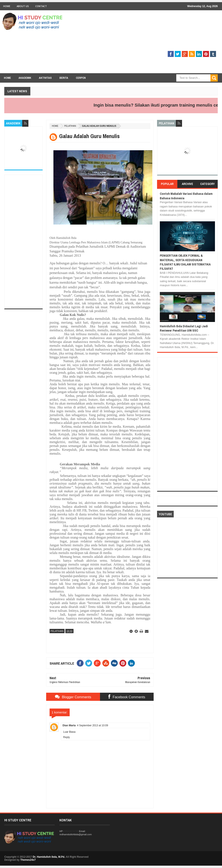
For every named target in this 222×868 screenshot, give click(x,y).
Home (7, 6)
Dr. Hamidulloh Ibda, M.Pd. (49, 857)
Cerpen (81, 78)
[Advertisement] (140, 43)
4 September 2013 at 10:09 (92, 725)
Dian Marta (69, 725)
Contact (41, 6)
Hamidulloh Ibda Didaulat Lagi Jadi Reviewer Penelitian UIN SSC (184, 328)
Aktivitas (45, 78)
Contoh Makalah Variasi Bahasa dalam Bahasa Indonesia (186, 196)
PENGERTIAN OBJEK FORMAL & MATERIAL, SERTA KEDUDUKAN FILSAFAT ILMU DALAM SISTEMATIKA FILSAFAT (185, 262)
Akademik (25, 78)
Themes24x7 (28, 860)
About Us (23, 6)
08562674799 (71, 831)
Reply (67, 737)
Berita (64, 78)
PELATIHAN (70, 126)
